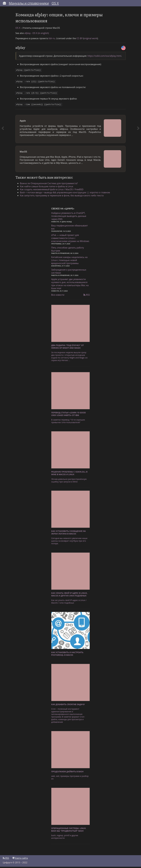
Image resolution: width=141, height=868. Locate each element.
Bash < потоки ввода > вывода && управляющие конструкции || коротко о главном (66, 193)
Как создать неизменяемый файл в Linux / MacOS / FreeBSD (53, 190)
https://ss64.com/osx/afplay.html (104, 58)
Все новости (58, 296)
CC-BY (80, 40)
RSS (87, 296)
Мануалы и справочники (29, 3)
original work (91, 40)
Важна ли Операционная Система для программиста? (50, 184)
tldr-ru (52, 40)
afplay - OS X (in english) (37, 35)
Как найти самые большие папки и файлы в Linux (48, 187)
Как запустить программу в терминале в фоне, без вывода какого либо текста (63, 196)
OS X (55, 3)
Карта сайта (20, 859)
